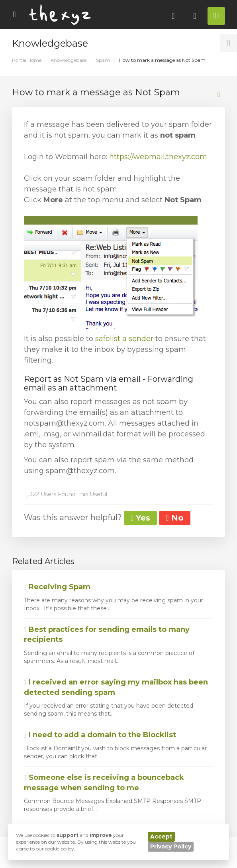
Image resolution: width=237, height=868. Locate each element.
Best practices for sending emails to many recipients (107, 635)
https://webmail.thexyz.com (158, 157)
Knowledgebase (69, 60)
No (174, 518)
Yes (140, 518)
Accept (161, 836)
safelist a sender (124, 339)
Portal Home (27, 60)
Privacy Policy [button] (171, 846)
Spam (103, 60)
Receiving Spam (57, 587)
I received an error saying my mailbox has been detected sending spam (116, 687)
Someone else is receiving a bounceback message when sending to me (104, 783)
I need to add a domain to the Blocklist (100, 735)
